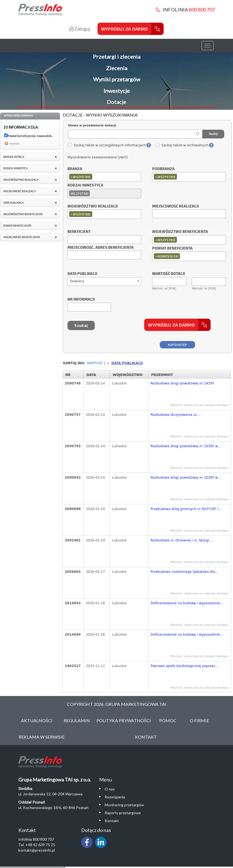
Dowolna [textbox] (77, 281)
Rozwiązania (115, 797)
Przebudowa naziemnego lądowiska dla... (184, 572)
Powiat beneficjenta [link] (17, 226)
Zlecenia (117, 68)
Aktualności (37, 720)
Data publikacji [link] (14, 203)
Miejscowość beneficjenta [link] (22, 237)
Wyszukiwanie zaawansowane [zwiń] (98, 157)
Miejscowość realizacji (176, 206)
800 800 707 (202, 10)
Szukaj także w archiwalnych (182, 145)
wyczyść (14, 143)
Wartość (95, 363)
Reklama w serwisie (42, 737)
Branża (75, 169)
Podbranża (163, 169)
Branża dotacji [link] (14, 157)
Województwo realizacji (93, 206)
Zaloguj (80, 29)
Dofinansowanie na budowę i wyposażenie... (187, 603)
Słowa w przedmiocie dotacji (92, 125)
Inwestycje (117, 91)
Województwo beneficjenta (180, 232)
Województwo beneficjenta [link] (23, 214)
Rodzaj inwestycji (85, 185)
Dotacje (117, 102)
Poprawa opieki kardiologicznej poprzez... (184, 666)
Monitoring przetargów (124, 805)
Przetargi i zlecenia (117, 57)
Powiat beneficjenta (172, 248)
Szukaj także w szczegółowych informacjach (107, 145)
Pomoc (168, 720)
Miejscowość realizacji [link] (20, 191)
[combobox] (104, 177)
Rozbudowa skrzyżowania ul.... (176, 415)
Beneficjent (79, 232)
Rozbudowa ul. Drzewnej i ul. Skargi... (181, 540)
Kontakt (146, 737)
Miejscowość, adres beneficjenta (101, 248)
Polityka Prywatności (124, 720)
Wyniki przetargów (117, 79)
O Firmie (199, 720)
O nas (110, 789)
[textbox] (95, 177)
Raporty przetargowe (123, 813)
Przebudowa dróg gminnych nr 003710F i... (186, 509)
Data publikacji (82, 274)
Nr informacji (81, 300)
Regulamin (77, 720)
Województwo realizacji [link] (21, 180)
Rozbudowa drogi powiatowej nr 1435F (182, 383)
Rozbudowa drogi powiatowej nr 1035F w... (186, 446)
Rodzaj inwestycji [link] (16, 168)
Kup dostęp (177, 345)
